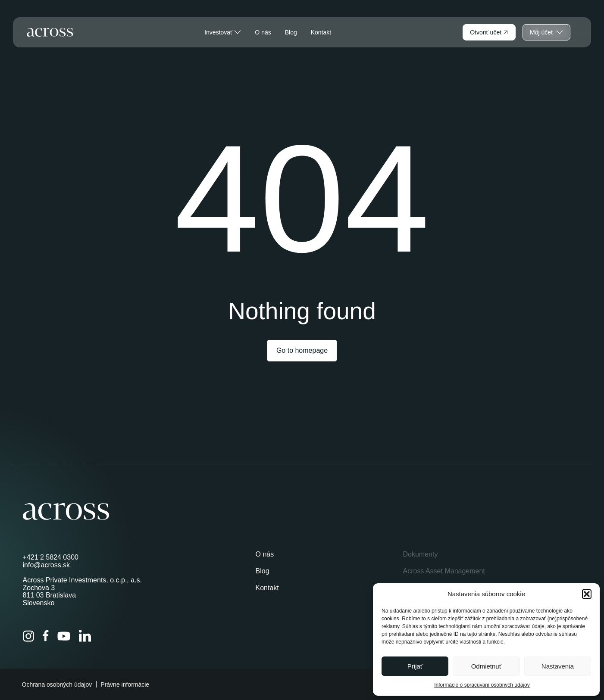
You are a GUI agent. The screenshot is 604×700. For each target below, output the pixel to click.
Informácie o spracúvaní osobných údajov (482, 685)
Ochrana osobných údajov (57, 684)
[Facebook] (46, 636)
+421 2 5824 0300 (51, 557)
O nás (263, 32)
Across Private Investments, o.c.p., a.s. (83, 580)
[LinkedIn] (85, 636)
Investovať (223, 32)
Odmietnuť (487, 666)
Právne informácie (125, 684)
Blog (291, 32)
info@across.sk (47, 565)
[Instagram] (28, 636)
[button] (587, 594)
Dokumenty (420, 554)
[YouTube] (64, 636)
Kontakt (321, 32)
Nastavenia (558, 666)
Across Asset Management (444, 571)
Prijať (415, 666)
